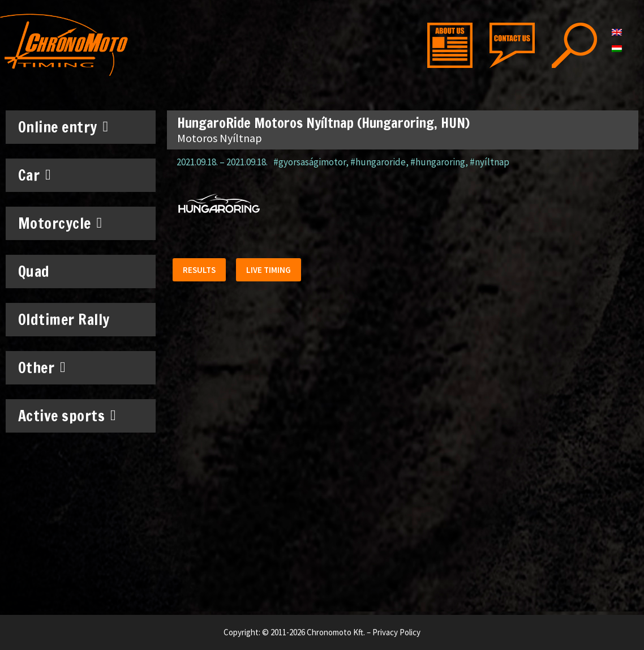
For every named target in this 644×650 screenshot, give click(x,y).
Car (35, 175)
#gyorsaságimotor (310, 162)
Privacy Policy (396, 632)
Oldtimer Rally (64, 320)
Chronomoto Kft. (336, 632)
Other (42, 367)
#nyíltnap (490, 162)
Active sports (67, 416)
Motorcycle (60, 223)
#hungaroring (438, 162)
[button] (200, 271)
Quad (34, 271)
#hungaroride (378, 162)
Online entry (63, 127)
